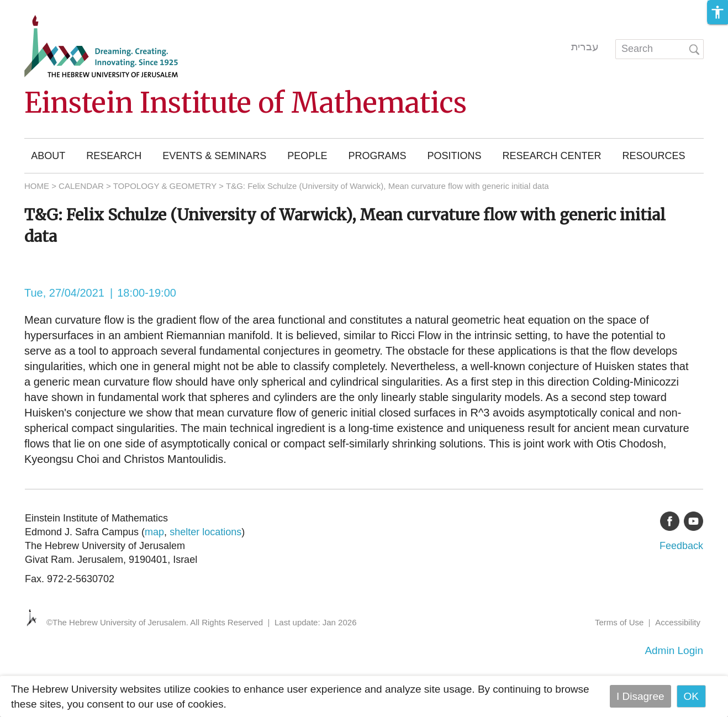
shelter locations (205, 532)
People (307, 156)
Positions (454, 156)
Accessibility (678, 622)
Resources (653, 156)
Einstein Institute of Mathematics (246, 103)
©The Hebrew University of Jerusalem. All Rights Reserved (155, 622)
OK (691, 696)
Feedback (681, 546)
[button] (718, 12)
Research (114, 156)
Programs (377, 156)
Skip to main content (48, 7)
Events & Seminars (214, 156)
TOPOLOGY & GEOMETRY (165, 186)
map (154, 532)
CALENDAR (81, 186)
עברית (585, 47)
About (48, 156)
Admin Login (674, 650)
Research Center (552, 156)
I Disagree (640, 696)
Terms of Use (619, 622)
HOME (37, 186)
